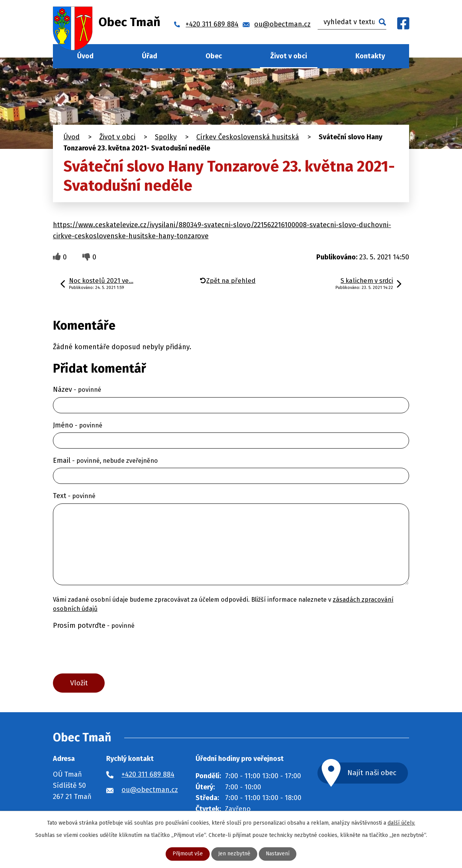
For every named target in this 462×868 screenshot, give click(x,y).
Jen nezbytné (234, 854)
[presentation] (111, 652)
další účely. (401, 823)
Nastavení (278, 854)
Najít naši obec (372, 773)
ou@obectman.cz (150, 790)
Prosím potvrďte (94, 625)
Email (105, 460)
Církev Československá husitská (248, 137)
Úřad (150, 56)
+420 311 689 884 (148, 774)
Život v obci (289, 56)
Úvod (85, 56)
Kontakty (370, 56)
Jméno (78, 425)
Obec (214, 56)
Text (74, 496)
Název (77, 389)
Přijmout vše (188, 854)
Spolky (166, 137)
